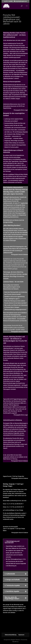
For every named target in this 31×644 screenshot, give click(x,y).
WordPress (16, 642)
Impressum (21, 635)
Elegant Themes (15, 640)
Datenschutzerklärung (11, 635)
